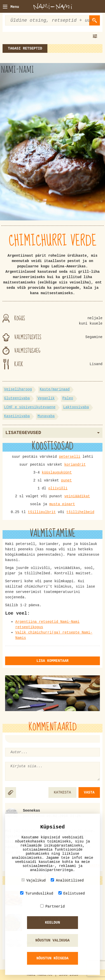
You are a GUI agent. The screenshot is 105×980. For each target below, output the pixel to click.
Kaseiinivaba (17, 416)
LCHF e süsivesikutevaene (30, 407)
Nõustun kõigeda (52, 958)
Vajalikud (34, 880)
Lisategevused (52, 433)
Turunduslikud (37, 893)
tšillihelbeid (80, 512)
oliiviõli (58, 488)
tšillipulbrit (42, 512)
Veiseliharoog (18, 389)
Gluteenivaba (17, 398)
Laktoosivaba (76, 407)
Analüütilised (67, 880)
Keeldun (53, 923)
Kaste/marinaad (55, 389)
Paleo (68, 398)
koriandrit (75, 465)
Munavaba (46, 416)
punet (67, 480)
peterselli (70, 457)
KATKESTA (62, 792)
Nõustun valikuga (52, 940)
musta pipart (62, 504)
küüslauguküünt (57, 473)
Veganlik (46, 398)
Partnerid (52, 906)
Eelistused (72, 893)
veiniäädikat (77, 496)
